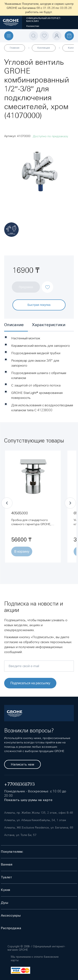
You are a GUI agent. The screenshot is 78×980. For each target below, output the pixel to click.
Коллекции (44, 48)
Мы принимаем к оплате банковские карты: (35, 959)
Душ (4, 903)
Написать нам (22, 764)
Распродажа (11, 928)
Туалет (6, 877)
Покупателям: (12, 852)
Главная (15, 48)
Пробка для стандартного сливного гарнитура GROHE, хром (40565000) (31, 524)
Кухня (5, 890)
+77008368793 (19, 784)
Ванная (7, 864)
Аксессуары (11, 915)
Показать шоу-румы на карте (28, 800)
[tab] (16, 325)
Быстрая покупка (39, 305)
